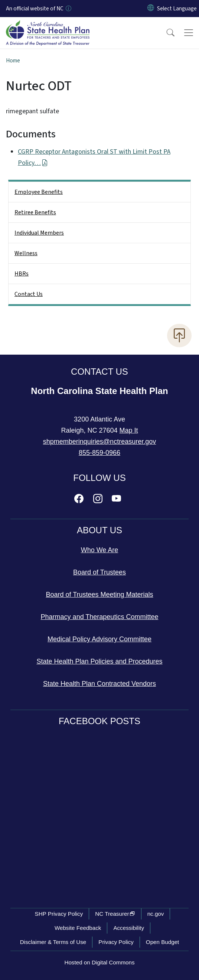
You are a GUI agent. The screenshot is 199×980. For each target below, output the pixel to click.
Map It (129, 430)
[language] (177, 9)
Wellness (26, 253)
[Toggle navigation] (189, 33)
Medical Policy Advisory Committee (99, 639)
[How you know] (68, 9)
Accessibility (129, 928)
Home (13, 61)
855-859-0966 (99, 453)
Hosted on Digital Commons (99, 962)
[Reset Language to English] (151, 9)
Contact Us (29, 294)
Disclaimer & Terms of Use (53, 942)
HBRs (22, 274)
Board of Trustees (99, 572)
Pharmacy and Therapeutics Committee (100, 617)
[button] (166, 33)
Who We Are (100, 550)
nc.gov (156, 914)
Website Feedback (78, 928)
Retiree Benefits (35, 212)
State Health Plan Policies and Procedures (99, 661)
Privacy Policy (116, 942)
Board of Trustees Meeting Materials (99, 595)
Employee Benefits (39, 192)
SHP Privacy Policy (59, 914)
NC (115, 914)
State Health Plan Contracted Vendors (99, 684)
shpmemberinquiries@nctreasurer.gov (99, 442)
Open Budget (163, 942)
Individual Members (39, 233)
